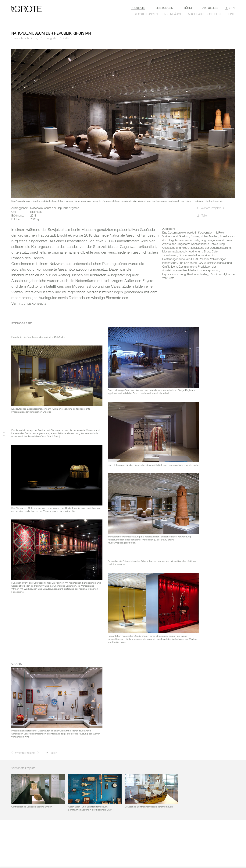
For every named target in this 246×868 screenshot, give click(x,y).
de (227, 8)
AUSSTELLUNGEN (146, 14)
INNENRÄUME (173, 14)
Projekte (138, 8)
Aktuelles (210, 8)
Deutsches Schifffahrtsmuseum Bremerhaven (149, 807)
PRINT (231, 14)
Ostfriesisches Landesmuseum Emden (32, 807)
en (233, 8)
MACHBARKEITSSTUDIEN (204, 14)
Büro (188, 8)
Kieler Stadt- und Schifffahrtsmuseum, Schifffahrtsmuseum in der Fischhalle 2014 (90, 808)
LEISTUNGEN (164, 8)
